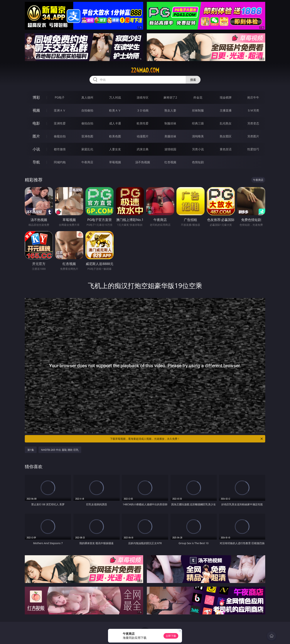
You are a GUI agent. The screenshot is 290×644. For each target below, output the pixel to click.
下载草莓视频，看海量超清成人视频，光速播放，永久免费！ (187, 439)
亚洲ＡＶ (60, 110)
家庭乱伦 (87, 149)
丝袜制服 (198, 110)
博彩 (36, 97)
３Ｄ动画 (143, 110)
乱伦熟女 (226, 123)
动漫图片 (143, 136)
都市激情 (60, 149)
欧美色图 (115, 136)
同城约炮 (60, 162)
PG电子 (60, 97)
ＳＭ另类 (253, 110)
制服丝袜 (170, 123)
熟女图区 (226, 136)
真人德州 (87, 97)
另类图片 (253, 136)
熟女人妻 (170, 110)
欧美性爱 (143, 123)
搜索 (193, 80)
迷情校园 (170, 149)
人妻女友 (115, 149)
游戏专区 (143, 97)
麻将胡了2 (170, 97)
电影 (36, 123)
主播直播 (226, 110)
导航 (36, 162)
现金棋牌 (226, 97)
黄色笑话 (226, 149)
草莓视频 (115, 162)
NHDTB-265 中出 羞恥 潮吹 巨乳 (60, 450)
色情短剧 (198, 162)
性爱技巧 (253, 149)
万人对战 (115, 97)
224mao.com (145, 70)
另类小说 (198, 149)
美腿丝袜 (170, 136)
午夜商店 (87, 162)
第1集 (31, 450)
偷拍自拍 (87, 123)
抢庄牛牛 (253, 97)
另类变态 (253, 123)
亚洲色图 (87, 136)
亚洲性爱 (60, 123)
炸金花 (198, 97)
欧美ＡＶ (115, 110)
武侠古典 (143, 149)
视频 (36, 110)
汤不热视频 (143, 162)
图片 (36, 136)
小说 (36, 149)
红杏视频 (170, 162)
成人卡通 (115, 123)
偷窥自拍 (60, 136)
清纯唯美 (198, 136)
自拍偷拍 (87, 110)
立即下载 (171, 636)
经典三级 (198, 123)
